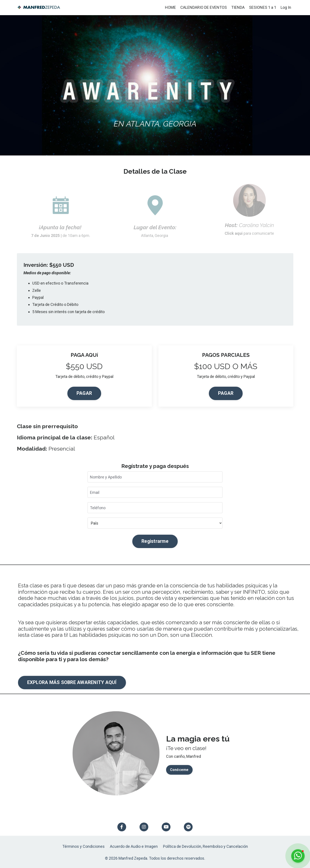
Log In (286, 7)
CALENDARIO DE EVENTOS (204, 7)
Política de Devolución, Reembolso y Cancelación (205, 846)
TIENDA (238, 7)
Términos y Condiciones (83, 846)
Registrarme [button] (155, 541)
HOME (170, 7)
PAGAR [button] (84, 393)
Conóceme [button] (179, 770)
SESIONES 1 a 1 (263, 7)
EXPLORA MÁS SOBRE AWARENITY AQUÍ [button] (72, 682)
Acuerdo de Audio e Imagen (134, 846)
